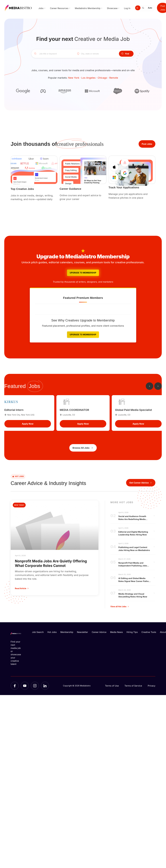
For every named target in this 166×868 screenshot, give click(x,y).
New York (74, 78)
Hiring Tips (132, 632)
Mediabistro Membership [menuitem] (88, 8)
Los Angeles (88, 78)
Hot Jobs (52, 632)
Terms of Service (133, 686)
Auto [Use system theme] (150, 8)
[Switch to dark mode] (144, 8)
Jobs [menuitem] (41, 8)
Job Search (38, 632)
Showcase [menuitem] (112, 8)
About (163, 632)
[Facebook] (15, 686)
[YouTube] (25, 686)
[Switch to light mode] (138, 8)
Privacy (152, 686)
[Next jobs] (158, 386)
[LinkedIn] (45, 686)
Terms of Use (112, 686)
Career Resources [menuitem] (59, 8)
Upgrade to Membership (83, 273)
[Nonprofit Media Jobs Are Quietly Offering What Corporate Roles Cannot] (55, 548)
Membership (67, 632)
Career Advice (99, 632)
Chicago (102, 78)
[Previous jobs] (150, 386)
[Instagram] (35, 686)
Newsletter (82, 632)
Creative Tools (149, 632)
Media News (116, 632)
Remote (114, 78)
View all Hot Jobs (120, 606)
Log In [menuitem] (127, 8)
